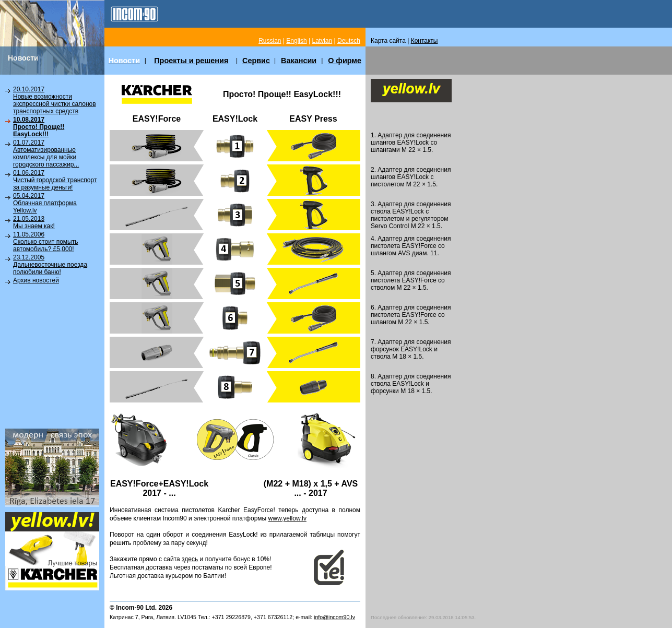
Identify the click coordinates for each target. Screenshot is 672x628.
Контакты (425, 41)
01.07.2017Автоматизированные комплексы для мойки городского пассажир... (46, 153)
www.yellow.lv (287, 518)
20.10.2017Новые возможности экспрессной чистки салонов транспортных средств (55, 100)
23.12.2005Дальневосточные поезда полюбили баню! (50, 265)
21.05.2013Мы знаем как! (34, 222)
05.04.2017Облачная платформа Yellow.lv (45, 203)
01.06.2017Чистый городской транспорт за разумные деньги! (55, 180)
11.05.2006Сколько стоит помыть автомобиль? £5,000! (45, 242)
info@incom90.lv (334, 617)
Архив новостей (36, 280)
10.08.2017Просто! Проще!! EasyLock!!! (39, 127)
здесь (190, 559)
